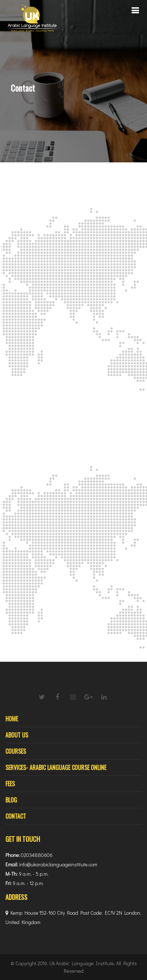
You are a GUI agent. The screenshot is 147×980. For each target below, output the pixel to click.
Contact (16, 816)
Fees (10, 784)
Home (12, 719)
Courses (16, 751)
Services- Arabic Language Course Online (56, 767)
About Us (17, 735)
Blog (11, 800)
